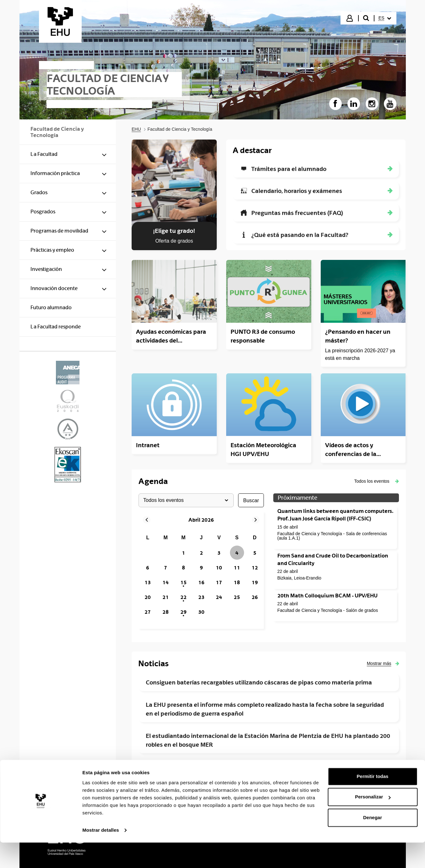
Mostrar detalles (101, 856)
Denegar (373, 843)
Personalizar (373, 822)
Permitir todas (373, 802)
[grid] (201, 575)
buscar (251, 500)
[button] (377, 481)
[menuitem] (385, 18)
